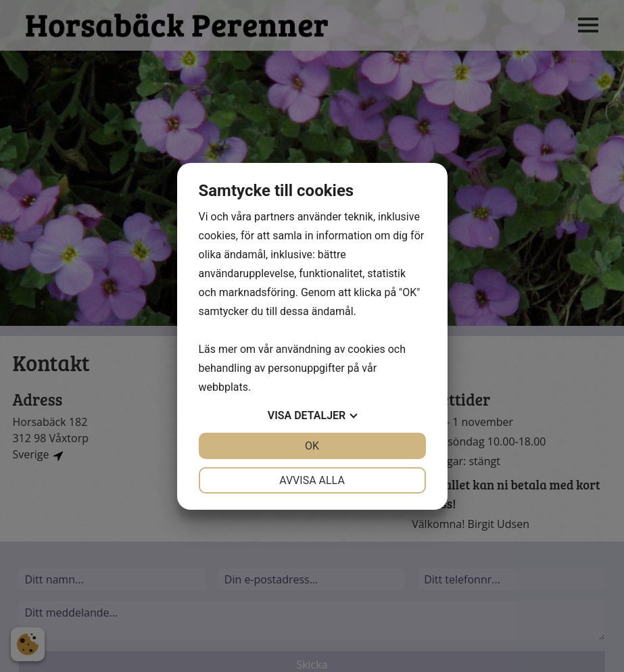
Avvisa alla (312, 480)
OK (312, 446)
